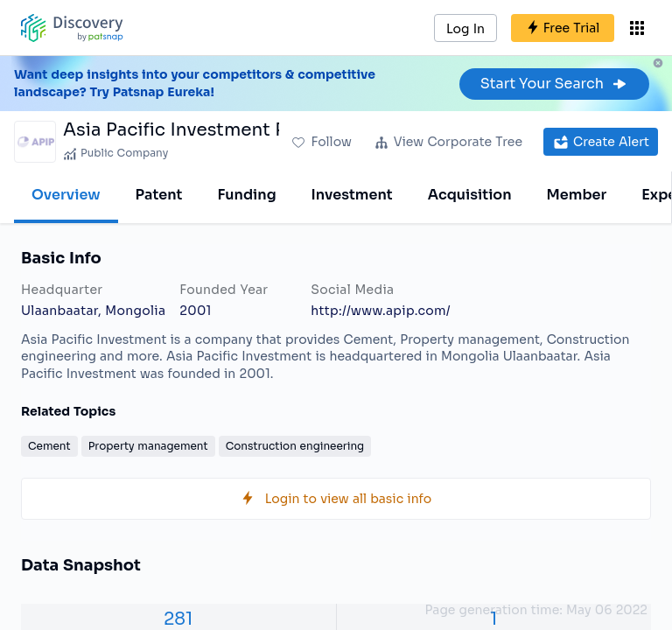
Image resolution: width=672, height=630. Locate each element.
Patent (159, 195)
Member (577, 195)
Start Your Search (554, 84)
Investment (352, 195)
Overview (66, 195)
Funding (246, 195)
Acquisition (470, 195)
